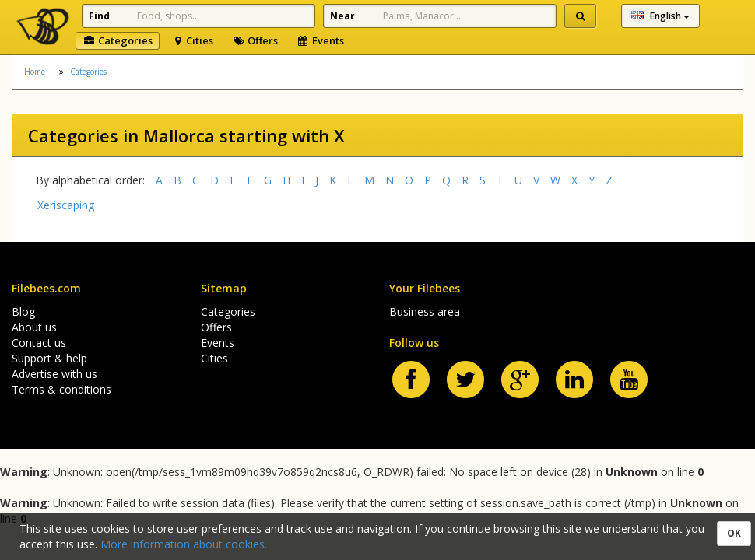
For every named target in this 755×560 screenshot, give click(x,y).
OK (734, 533)
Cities (193, 40)
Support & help (49, 358)
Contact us (39, 343)
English (660, 16)
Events (320, 40)
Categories (118, 40)
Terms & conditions (61, 389)
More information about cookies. (184, 544)
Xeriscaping (66, 205)
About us (34, 327)
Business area (425, 311)
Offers (255, 40)
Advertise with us (54, 374)
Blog (23, 311)
